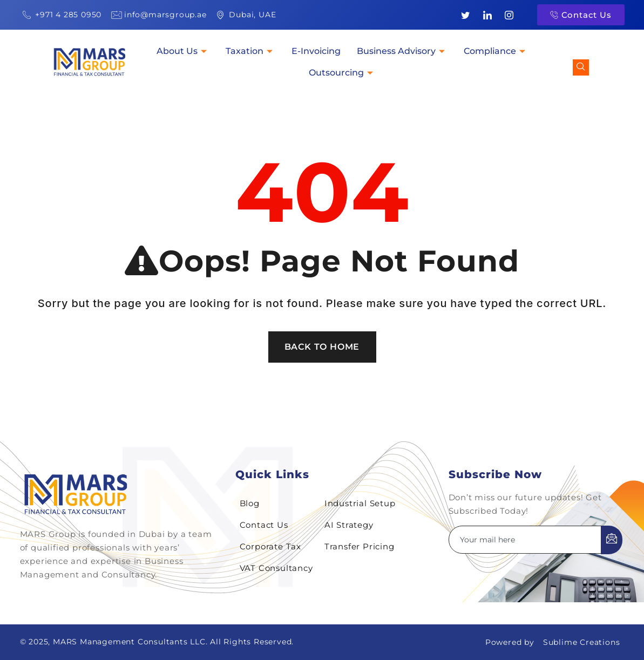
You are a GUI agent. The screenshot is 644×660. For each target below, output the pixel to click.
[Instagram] (510, 15)
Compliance (496, 51)
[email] (525, 540)
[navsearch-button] (581, 67)
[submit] (612, 540)
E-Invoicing (316, 51)
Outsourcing (342, 73)
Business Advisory (402, 51)
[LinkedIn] (487, 15)
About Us (183, 51)
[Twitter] (465, 15)
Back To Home (322, 347)
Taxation (250, 51)
